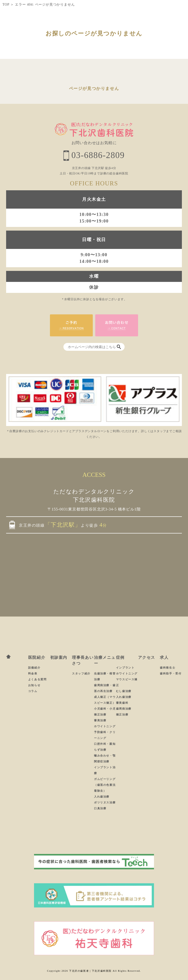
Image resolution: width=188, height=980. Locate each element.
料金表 (33, 673)
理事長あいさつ (83, 660)
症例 (120, 657)
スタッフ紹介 (81, 673)
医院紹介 (37, 657)
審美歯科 (122, 703)
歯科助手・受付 (171, 673)
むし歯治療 (124, 691)
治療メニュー (105, 660)
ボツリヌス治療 (105, 802)
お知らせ (34, 685)
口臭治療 (100, 808)
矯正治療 (122, 714)
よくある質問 (37, 679)
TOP (6, 5)
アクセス (147, 657)
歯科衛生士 (168, 668)
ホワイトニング (105, 726)
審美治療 (100, 720)
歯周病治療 (124, 709)
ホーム (8, 657)
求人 (164, 657)
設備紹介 (34, 668)
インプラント (125, 668)
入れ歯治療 (102, 797)
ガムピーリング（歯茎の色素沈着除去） (105, 785)
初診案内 (59, 657)
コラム (33, 691)
